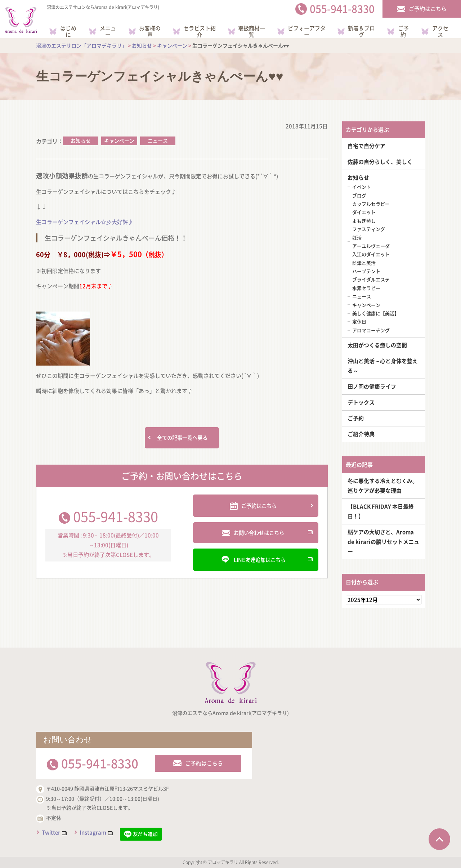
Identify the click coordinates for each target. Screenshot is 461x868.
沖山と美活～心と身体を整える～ (383, 366)
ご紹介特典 (361, 434)
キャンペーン (119, 140)
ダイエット (364, 212)
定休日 (359, 321)
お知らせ (81, 140)
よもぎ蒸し (364, 221)
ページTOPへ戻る (439, 839)
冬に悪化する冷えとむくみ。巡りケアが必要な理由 (383, 486)
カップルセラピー (371, 204)
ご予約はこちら (204, 763)
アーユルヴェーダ (371, 246)
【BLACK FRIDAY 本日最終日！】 (381, 511)
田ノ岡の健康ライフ (372, 386)
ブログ (359, 195)
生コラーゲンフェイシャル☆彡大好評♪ (85, 222)
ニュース (158, 140)
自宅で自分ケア (366, 146)
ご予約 (356, 418)
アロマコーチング (371, 330)
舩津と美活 (364, 263)
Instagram (93, 832)
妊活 (357, 238)
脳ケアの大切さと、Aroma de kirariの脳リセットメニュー (383, 542)
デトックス (361, 402)
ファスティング (369, 229)
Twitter (51, 832)
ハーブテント (366, 271)
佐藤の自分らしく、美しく (380, 162)
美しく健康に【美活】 (376, 313)
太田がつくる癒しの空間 (377, 345)
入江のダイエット (371, 254)
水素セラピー (366, 288)
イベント (362, 187)
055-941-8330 (116, 516)
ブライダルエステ (371, 279)
